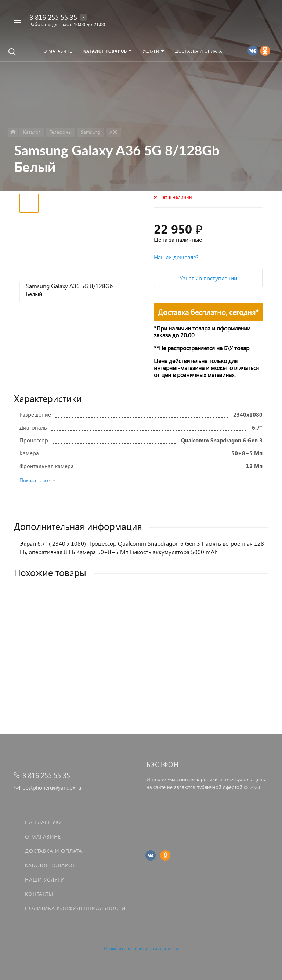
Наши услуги (45, 880)
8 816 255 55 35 (53, 17)
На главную (43, 822)
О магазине (43, 837)
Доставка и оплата (54, 851)
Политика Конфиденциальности (75, 908)
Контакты (39, 894)
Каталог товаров (50, 865)
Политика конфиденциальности (141, 948)
